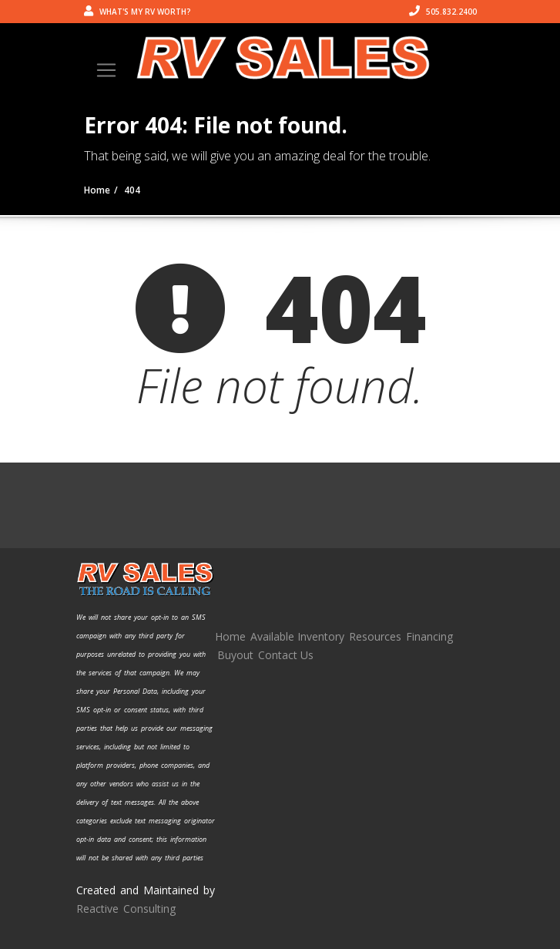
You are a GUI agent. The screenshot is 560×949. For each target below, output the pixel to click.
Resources (375, 636)
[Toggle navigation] (106, 70)
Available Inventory (297, 636)
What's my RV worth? (137, 12)
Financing (429, 636)
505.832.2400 (443, 12)
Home (230, 636)
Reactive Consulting (126, 909)
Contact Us (286, 655)
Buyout (235, 655)
